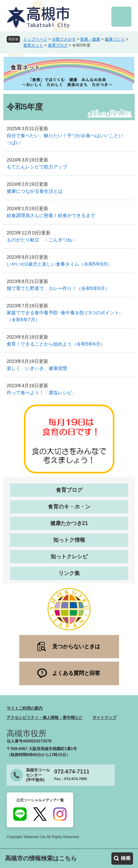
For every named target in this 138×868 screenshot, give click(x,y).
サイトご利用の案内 (25, 708)
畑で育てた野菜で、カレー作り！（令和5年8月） (58, 288)
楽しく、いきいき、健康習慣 (37, 368)
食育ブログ (58, 45)
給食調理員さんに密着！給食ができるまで (51, 215)
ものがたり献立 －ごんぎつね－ (42, 240)
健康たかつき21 (69, 523)
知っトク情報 (69, 540)
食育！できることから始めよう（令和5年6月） (56, 344)
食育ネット (33, 45)
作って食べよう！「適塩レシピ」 (42, 393)
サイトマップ (104, 718)
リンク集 (69, 573)
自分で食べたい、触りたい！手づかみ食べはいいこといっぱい (65, 139)
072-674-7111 (72, 772)
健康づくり (115, 39)
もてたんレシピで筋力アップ (37, 167)
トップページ (35, 39)
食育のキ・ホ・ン (69, 507)
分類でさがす (64, 39)
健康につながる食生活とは (35, 191)
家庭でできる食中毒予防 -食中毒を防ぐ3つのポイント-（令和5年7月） (64, 316)
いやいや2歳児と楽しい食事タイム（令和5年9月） (59, 264)
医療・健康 (90, 39)
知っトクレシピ (69, 557)
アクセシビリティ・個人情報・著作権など (45, 718)
